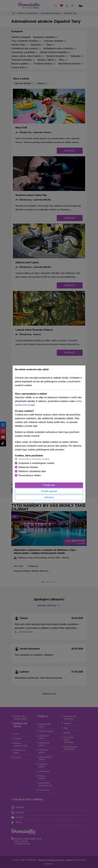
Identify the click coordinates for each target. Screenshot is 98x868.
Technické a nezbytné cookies (34, 459)
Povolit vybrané (49, 491)
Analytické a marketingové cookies (36, 463)
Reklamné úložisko (28, 467)
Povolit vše (49, 485)
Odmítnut (49, 497)
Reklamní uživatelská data (32, 471)
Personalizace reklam (30, 475)
